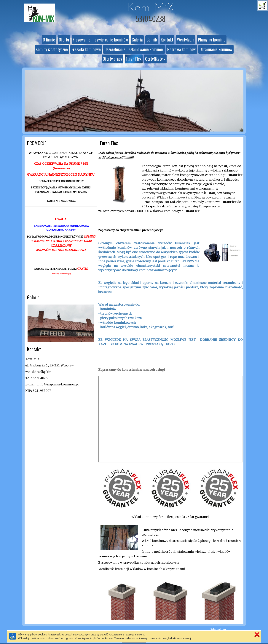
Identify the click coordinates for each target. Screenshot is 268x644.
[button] (155, 59)
